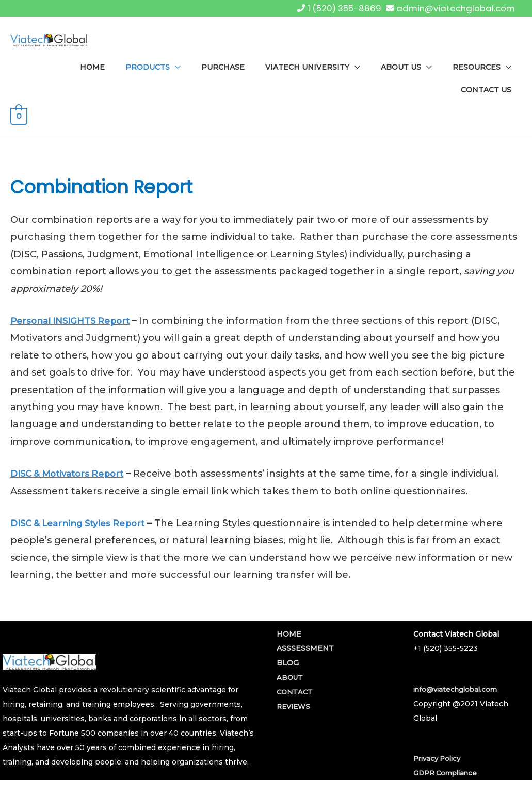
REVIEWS (295, 720)
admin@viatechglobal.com (452, 7)
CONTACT (296, 706)
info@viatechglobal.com (458, 703)
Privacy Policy (439, 772)
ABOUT (291, 691)
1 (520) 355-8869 (335, 7)
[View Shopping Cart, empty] (19, 133)
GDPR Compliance (448, 787)
